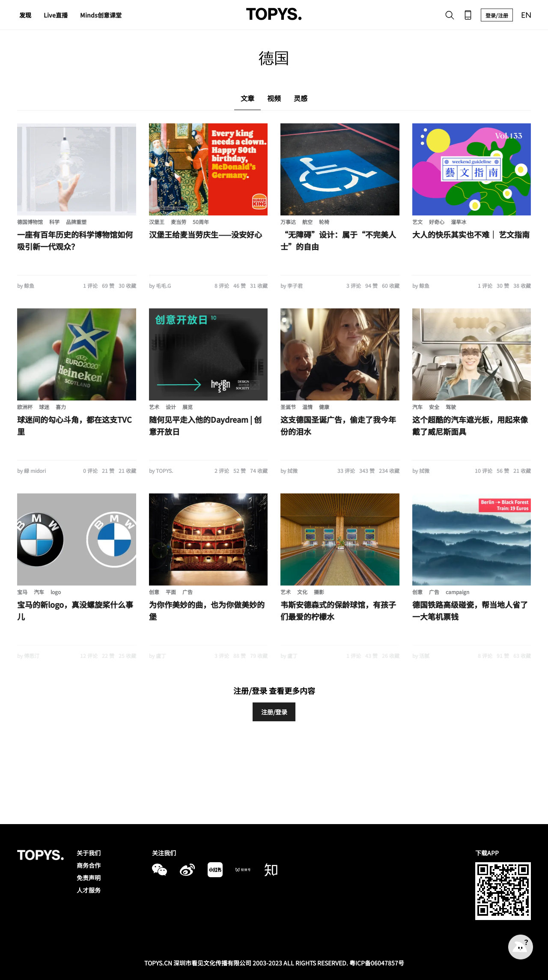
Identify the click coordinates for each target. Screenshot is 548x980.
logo (56, 592)
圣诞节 (288, 407)
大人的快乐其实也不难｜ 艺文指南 (471, 234)
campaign (457, 592)
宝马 (22, 592)
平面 (171, 592)
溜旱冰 (459, 222)
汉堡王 (157, 222)
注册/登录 (274, 712)
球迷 (44, 407)
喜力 (61, 407)
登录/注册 (497, 15)
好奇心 (437, 222)
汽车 (417, 407)
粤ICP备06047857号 (377, 963)
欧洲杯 (25, 407)
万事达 (288, 222)
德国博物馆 (30, 222)
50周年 (201, 222)
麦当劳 (179, 222)
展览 (188, 407)
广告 (188, 592)
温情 (307, 407)
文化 (302, 592)
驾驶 (451, 407)
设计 (171, 407)
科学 (54, 222)
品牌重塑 (76, 222)
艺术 (154, 407)
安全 (434, 407)
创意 (154, 592)
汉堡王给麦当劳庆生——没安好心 (205, 234)
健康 (324, 407)
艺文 (417, 222)
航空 (307, 222)
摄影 (319, 592)
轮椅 (324, 222)
